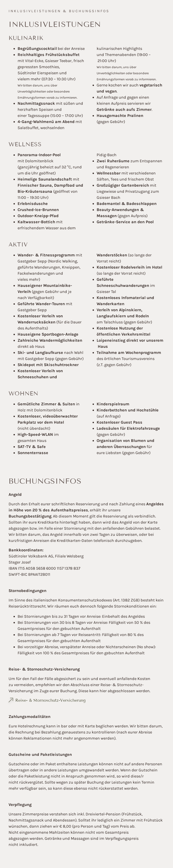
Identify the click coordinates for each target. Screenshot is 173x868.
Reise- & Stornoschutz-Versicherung (50, 700)
